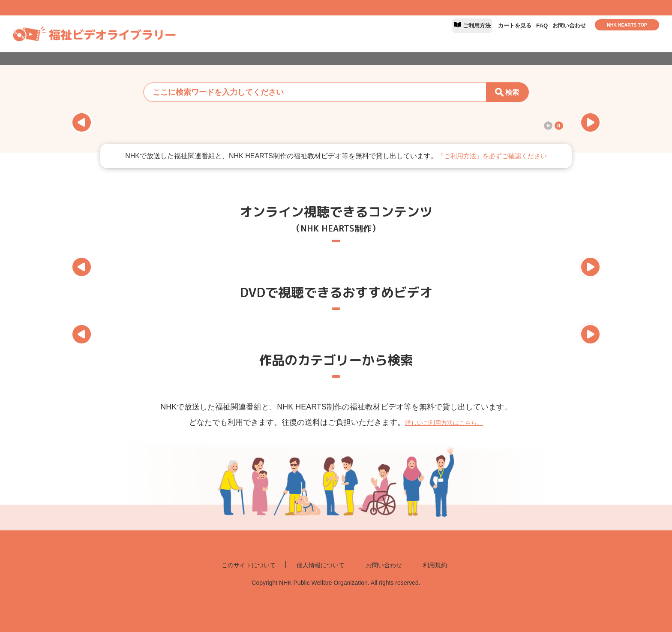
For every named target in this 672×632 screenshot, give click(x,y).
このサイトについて (233, 566)
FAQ (524, 33)
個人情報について (320, 566)
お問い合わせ (562, 33)
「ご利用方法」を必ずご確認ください (492, 156)
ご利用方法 (433, 33)
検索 (512, 92)
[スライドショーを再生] (548, 126)
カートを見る (486, 33)
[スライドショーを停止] (559, 126)
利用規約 (455, 566)
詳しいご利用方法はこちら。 (444, 422)
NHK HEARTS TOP (627, 33)
